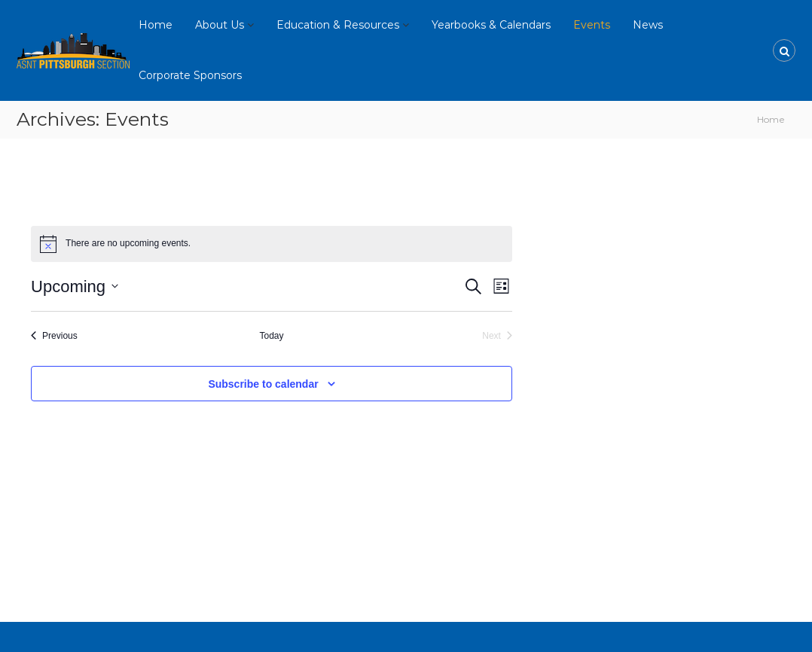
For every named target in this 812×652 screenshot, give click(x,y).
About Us (220, 25)
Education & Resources (338, 25)
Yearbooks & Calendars (491, 25)
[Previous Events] (54, 336)
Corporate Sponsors (190, 75)
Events (592, 25)
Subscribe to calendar (263, 384)
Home (156, 25)
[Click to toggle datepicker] (75, 286)
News (648, 25)
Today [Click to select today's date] (271, 336)
